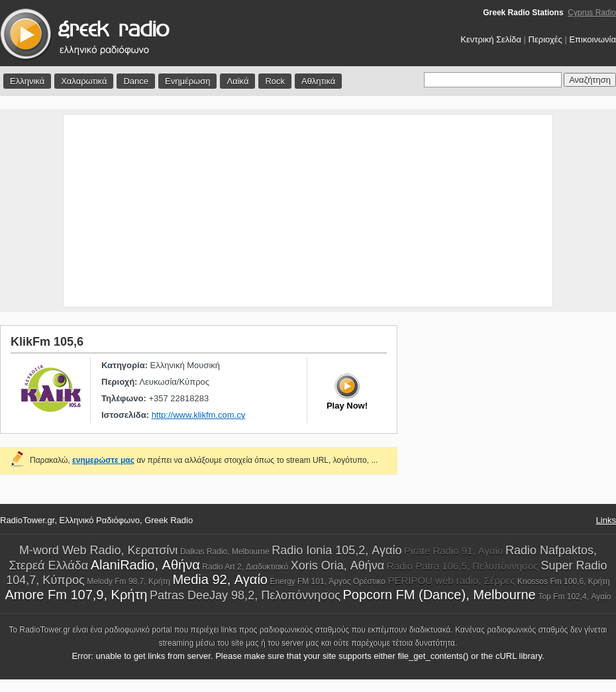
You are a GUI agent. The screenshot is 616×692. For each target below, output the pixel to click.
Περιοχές (545, 39)
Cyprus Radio (592, 13)
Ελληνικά (27, 81)
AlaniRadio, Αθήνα (145, 565)
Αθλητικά (318, 81)
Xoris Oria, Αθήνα (337, 566)
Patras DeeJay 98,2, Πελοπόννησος (245, 595)
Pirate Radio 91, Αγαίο (453, 551)
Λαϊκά (237, 81)
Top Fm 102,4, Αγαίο (574, 597)
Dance (136, 81)
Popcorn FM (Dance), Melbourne (439, 595)
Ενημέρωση (188, 81)
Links (606, 520)
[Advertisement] (308, 211)
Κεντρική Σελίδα (491, 39)
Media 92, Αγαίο (220, 579)
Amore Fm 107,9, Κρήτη (77, 595)
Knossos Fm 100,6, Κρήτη (564, 581)
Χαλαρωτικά (84, 81)
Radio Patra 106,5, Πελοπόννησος (463, 566)
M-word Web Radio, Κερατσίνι (98, 550)
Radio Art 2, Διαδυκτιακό (245, 567)
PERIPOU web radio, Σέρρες (451, 580)
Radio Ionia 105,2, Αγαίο (336, 550)
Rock (275, 81)
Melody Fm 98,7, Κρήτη (128, 581)
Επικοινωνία (592, 39)
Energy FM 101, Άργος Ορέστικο (328, 581)
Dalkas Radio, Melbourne (225, 552)
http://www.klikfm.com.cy (199, 415)
